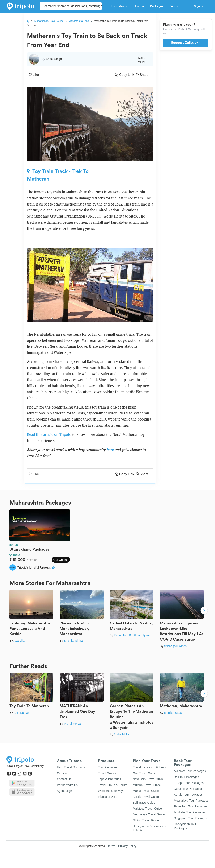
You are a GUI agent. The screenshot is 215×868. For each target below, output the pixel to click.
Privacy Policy (127, 846)
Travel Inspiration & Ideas (149, 767)
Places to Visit (107, 797)
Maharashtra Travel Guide (49, 21)
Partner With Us (67, 785)
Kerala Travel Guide (146, 797)
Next (204, 611)
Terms (111, 846)
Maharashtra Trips (79, 21)
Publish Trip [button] (179, 6)
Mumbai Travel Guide (147, 785)
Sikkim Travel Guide (146, 820)
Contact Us (64, 779)
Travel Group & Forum (113, 785)
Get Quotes (61, 560)
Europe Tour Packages (189, 783)
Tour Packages (108, 767)
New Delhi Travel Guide (148, 779)
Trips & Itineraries (109, 779)
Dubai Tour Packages (188, 789)
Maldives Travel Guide (147, 809)
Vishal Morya (72, 724)
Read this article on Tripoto (49, 435)
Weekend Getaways (111, 791)
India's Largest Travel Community (25, 766)
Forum (140, 6)
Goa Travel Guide (144, 773)
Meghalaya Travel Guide (149, 814)
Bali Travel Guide (144, 803)
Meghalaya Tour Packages (191, 801)
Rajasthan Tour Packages (191, 806)
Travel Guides (107, 773)
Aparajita (19, 641)
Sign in (199, 6)
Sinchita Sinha (73, 641)
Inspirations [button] (120, 6)
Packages (157, 6)
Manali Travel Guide (146, 791)
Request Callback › (186, 43)
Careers (62, 773)
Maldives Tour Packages (190, 771)
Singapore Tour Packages (191, 818)
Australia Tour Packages (190, 812)
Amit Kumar (21, 713)
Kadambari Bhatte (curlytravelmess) (137, 635)
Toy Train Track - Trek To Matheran (58, 175)
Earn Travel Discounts (71, 767)
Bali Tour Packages (186, 777)
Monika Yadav (173, 713)
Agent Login (65, 791)
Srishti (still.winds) (176, 646)
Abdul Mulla (121, 734)
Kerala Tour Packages (188, 795)
